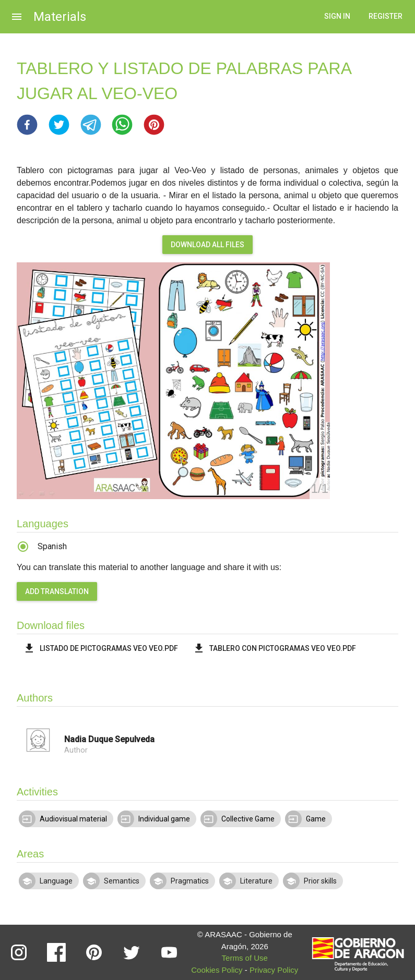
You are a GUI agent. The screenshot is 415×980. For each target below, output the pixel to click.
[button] (27, 125)
